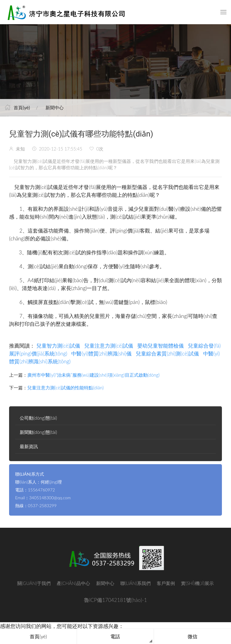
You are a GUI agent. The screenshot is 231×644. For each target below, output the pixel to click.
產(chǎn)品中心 (73, 583)
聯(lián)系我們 (136, 583)
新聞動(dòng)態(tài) (38, 432)
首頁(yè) (22, 107)
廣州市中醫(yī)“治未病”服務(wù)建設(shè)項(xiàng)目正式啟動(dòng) (93, 375)
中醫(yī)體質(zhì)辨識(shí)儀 (101, 353)
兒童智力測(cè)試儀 (58, 346)
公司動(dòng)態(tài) (38, 418)
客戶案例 (166, 583)
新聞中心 (55, 107)
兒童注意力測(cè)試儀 (109, 346)
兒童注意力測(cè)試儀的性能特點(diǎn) (65, 388)
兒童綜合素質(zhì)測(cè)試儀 (167, 353)
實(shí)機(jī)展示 (197, 583)
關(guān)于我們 (34, 583)
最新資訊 (29, 446)
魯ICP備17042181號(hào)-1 (115, 600)
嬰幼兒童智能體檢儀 (161, 346)
